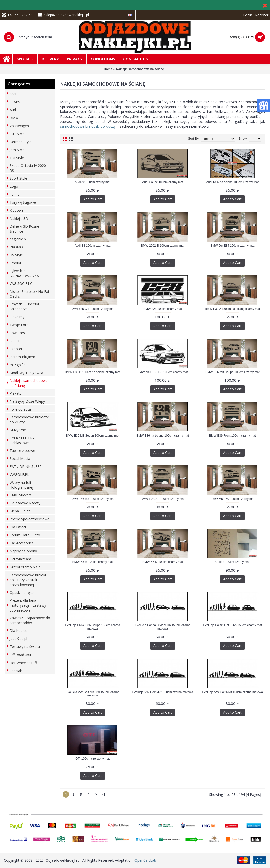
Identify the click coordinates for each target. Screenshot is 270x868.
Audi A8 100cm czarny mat (93, 182)
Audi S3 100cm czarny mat (93, 246)
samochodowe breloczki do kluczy (88, 126)
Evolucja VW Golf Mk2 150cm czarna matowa (162, 692)
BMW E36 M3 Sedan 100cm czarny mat (93, 436)
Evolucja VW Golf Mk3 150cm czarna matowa (233, 692)
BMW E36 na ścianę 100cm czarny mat (163, 436)
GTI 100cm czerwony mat (93, 759)
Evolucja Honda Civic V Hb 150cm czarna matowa (163, 627)
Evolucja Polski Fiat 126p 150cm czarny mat (233, 625)
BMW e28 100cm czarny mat (163, 309)
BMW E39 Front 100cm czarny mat (233, 436)
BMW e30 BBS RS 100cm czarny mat (162, 372)
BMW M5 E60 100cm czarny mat (233, 499)
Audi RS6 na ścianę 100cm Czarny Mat (233, 182)
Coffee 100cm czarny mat (233, 562)
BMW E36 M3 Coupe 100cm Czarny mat (233, 372)
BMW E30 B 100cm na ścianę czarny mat (93, 372)
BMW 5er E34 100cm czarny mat (232, 246)
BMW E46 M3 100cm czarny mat (93, 499)
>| (104, 794)
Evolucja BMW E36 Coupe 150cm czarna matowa (93, 627)
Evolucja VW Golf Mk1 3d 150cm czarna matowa (93, 694)
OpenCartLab (145, 860)
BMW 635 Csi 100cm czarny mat (93, 309)
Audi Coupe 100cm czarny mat (163, 182)
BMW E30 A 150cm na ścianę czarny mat (232, 309)
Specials (16, 671)
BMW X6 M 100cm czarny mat (163, 562)
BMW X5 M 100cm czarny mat (93, 562)
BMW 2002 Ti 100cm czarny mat (162, 246)
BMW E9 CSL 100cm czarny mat (163, 499)
